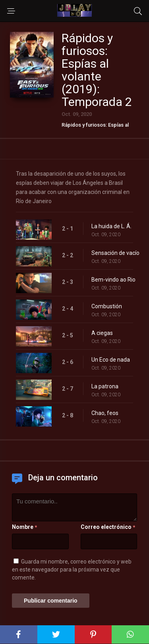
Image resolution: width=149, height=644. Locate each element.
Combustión (107, 306)
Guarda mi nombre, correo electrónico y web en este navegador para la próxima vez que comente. (72, 570)
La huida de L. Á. (111, 226)
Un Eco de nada (111, 360)
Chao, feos (105, 413)
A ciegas (102, 333)
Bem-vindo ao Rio (113, 280)
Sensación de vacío (115, 253)
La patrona (105, 386)
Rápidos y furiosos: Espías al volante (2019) (95, 127)
